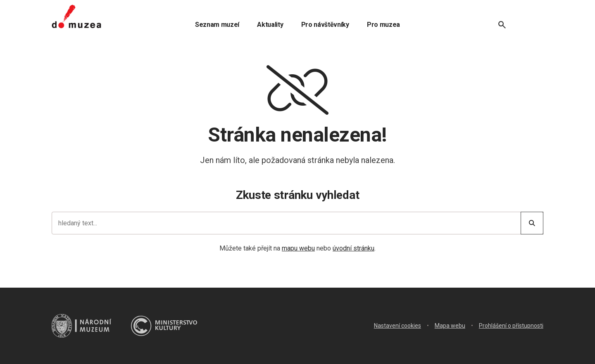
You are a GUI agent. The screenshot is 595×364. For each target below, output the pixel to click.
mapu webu (298, 248)
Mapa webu (450, 326)
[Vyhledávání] (502, 25)
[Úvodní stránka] (76, 17)
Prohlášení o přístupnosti (511, 326)
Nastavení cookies (397, 326)
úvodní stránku (353, 248)
